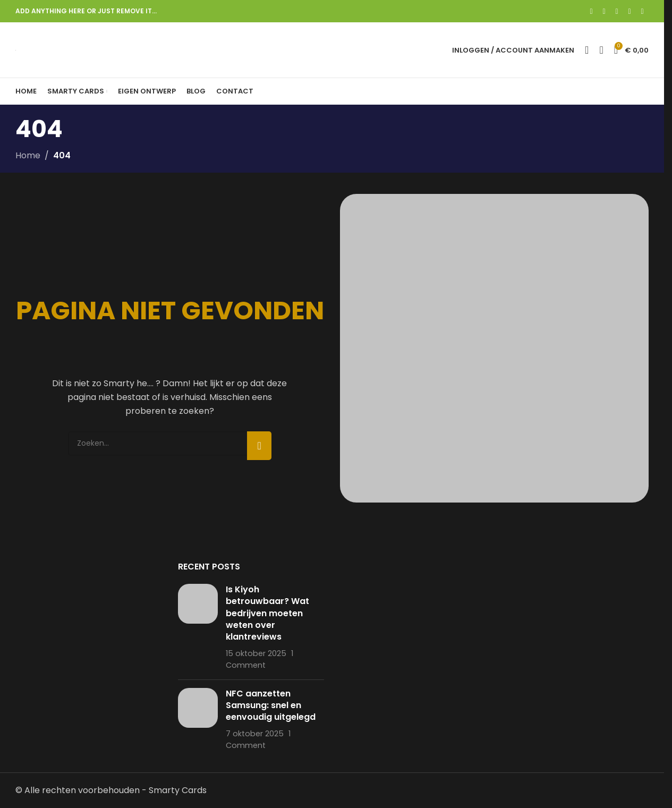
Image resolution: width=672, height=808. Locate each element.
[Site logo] (16, 50)
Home (28, 155)
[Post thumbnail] (198, 628)
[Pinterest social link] (617, 11)
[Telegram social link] (642, 11)
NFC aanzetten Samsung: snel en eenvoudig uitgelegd (271, 705)
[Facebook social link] (591, 11)
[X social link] (604, 11)
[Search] (587, 50)
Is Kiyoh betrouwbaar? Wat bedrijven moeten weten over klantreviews (267, 613)
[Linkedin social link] (630, 11)
